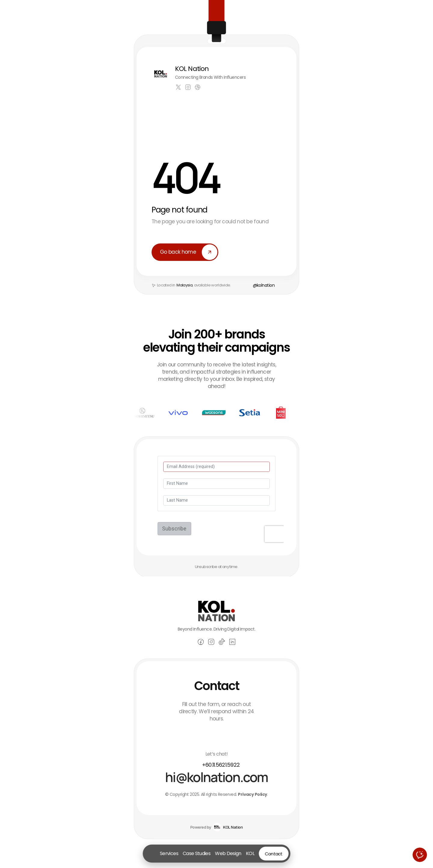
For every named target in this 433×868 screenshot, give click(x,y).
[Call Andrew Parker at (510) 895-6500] (216, 774)
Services (169, 853)
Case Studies (197, 853)
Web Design (228, 853)
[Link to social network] (178, 87)
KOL (250, 853)
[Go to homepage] (152, 854)
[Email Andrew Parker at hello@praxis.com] (216, 787)
